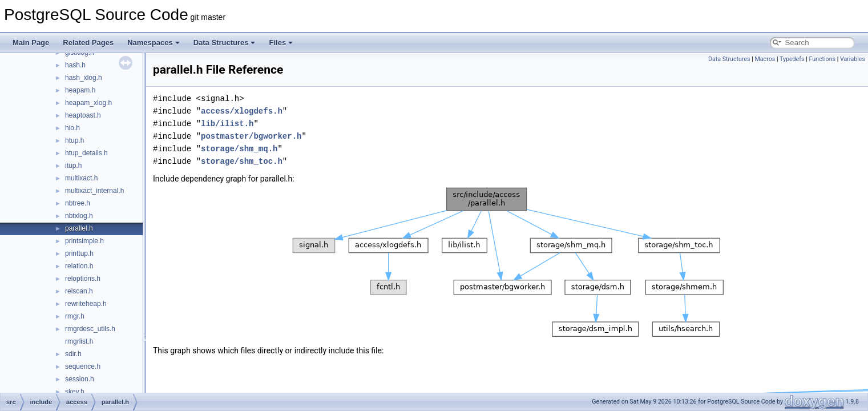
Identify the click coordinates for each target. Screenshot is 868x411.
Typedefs (792, 59)
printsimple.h (84, 241)
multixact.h (81, 178)
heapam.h (80, 90)
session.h (80, 379)
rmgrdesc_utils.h (90, 329)
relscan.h (79, 291)
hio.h (72, 128)
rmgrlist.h (79, 341)
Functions (822, 59)
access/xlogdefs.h (242, 111)
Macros (765, 59)
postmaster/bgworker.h (251, 136)
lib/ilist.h (227, 124)
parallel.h (79, 228)
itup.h (73, 166)
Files (281, 43)
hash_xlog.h (84, 78)
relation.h (79, 266)
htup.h (74, 140)
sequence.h (83, 366)
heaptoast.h (83, 115)
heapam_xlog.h (88, 103)
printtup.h (79, 253)
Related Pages (88, 43)
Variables (853, 59)
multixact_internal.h (94, 191)
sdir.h (73, 354)
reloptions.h (83, 279)
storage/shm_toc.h (242, 161)
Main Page (31, 43)
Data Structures (225, 43)
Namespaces (154, 43)
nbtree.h (78, 203)
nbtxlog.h (79, 216)
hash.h (75, 65)
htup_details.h (86, 153)
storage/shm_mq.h (239, 149)
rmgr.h (75, 316)
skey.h (75, 392)
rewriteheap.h (86, 304)
